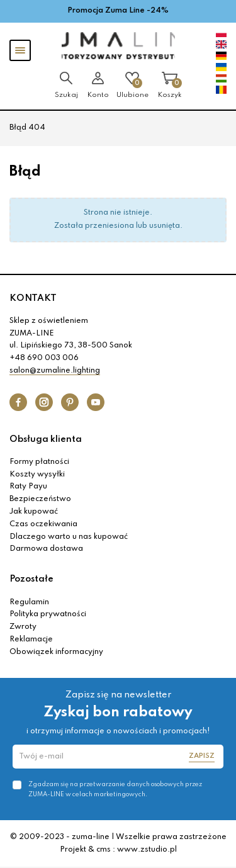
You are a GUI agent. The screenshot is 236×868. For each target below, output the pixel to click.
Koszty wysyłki (37, 475)
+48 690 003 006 (44, 358)
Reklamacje (31, 640)
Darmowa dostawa (46, 549)
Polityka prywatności (48, 614)
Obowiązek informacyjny (56, 652)
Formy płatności (39, 462)
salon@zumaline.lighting (55, 371)
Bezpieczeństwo (40, 499)
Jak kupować (34, 512)
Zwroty (23, 627)
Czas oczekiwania (43, 524)
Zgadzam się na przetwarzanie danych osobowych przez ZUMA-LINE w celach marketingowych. (115, 789)
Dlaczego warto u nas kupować (69, 537)
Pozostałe (31, 579)
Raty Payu (28, 487)
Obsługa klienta (46, 439)
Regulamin (29, 602)
